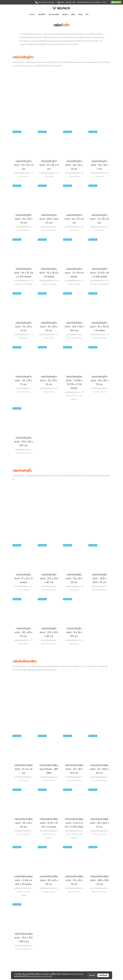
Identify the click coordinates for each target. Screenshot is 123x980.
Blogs (81, 14)
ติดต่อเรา (65, 14)
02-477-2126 (50, 2)
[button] (93, 14)
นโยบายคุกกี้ (48, 976)
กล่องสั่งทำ (42, 14)
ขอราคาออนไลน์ (54, 14)
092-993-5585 (71, 2)
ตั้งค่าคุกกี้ (92, 975)
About (73, 14)
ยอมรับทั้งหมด (103, 975)
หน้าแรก (32, 14)
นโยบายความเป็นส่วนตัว (33, 976)
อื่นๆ (87, 14)
